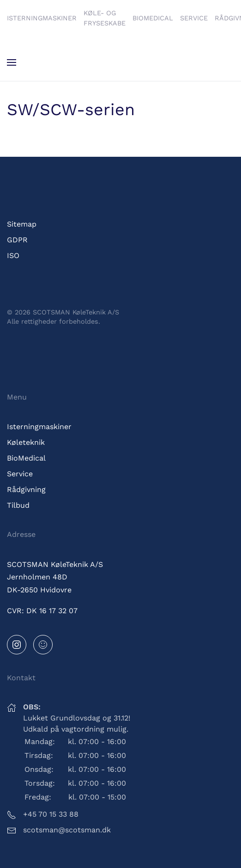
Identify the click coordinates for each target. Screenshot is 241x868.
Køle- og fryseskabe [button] (105, 18)
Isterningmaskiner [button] (42, 18)
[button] (12, 62)
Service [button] (194, 18)
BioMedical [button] (153, 18)
